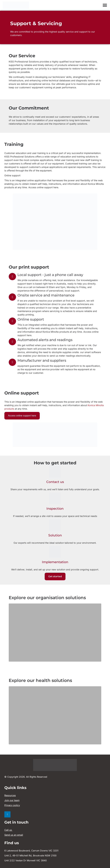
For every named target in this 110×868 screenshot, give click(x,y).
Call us (8, 830)
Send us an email (14, 835)
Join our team (12, 800)
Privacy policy (12, 805)
